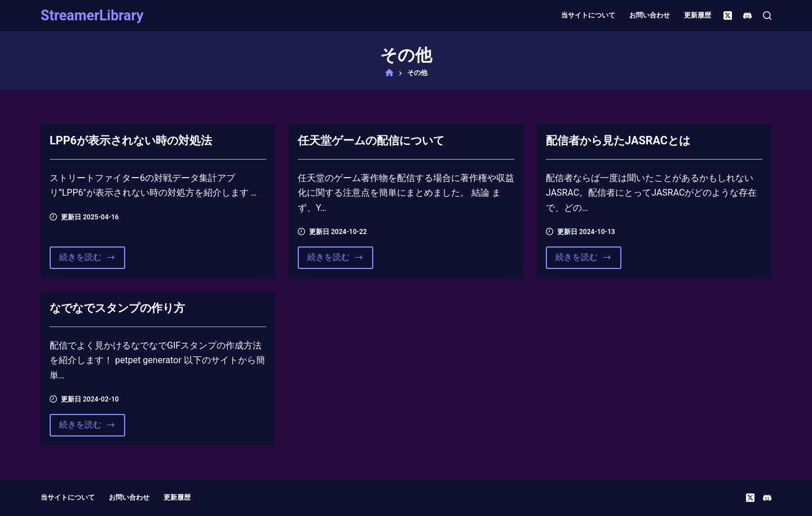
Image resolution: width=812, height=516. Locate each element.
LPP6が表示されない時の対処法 (131, 140)
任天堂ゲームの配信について (371, 140)
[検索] (767, 16)
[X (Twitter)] (728, 16)
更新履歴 (698, 15)
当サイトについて (588, 15)
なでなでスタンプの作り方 (117, 308)
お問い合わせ (650, 15)
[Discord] (747, 16)
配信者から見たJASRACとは (618, 140)
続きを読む (87, 260)
